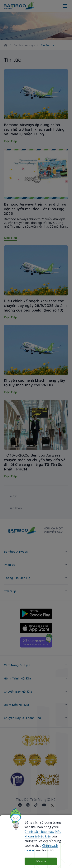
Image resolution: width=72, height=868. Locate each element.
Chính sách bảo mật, (39, 832)
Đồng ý (41, 861)
